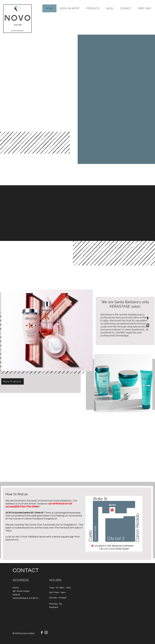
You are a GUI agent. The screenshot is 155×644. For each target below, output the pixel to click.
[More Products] (12, 381)
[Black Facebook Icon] (148, 318)
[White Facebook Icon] (42, 632)
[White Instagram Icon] (46, 632)
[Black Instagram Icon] (148, 325)
